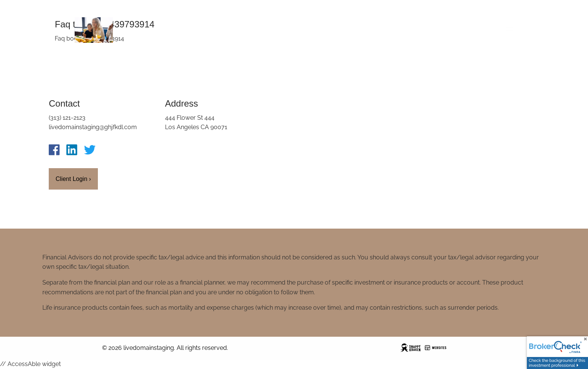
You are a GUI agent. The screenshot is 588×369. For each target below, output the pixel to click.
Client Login (73, 179)
